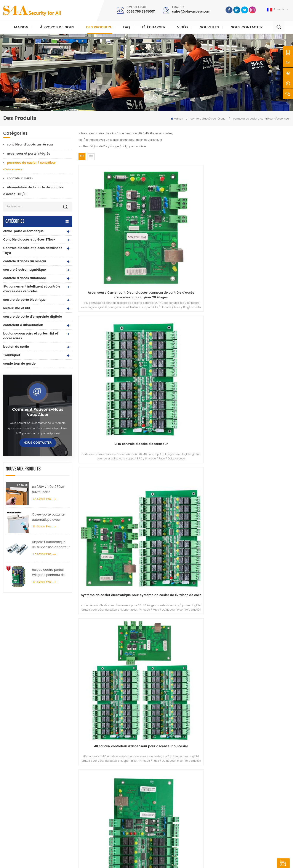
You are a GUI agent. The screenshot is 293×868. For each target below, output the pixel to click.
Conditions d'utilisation (171, 830)
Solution (162, 802)
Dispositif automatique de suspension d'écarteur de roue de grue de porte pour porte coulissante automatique (51, 545)
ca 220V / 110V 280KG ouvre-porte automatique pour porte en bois (50, 490)
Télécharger (154, 27)
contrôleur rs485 (20, 178)
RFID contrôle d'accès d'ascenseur (157, 219)
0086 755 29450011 (141, 12)
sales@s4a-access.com (191, 12)
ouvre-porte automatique (23, 231)
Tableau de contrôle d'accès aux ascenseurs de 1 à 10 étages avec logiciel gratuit (103, 295)
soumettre (213, 723)
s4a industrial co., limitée (28, 768)
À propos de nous (57, 27)
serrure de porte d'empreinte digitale (33, 317)
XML (100, 861)
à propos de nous (168, 781)
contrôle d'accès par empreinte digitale (115, 813)
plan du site (164, 823)
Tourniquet (12, 355)
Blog (159, 816)
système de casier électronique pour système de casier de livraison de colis (211, 219)
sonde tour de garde (19, 364)
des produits (164, 788)
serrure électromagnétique (25, 270)
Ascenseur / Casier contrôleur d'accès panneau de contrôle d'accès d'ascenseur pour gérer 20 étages (103, 219)
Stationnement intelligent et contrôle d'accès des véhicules (32, 289)
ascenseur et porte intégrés (29, 154)
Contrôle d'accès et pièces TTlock (29, 240)
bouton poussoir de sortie (106, 774)
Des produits (99, 27)
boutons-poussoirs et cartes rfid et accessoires (31, 336)
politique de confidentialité (124, 861)
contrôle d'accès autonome (25, 278)
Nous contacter (247, 27)
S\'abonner (222, 805)
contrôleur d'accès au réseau (30, 145)
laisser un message (267, 863)
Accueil (161, 774)
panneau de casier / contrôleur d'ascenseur (261, 119)
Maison (21, 27)
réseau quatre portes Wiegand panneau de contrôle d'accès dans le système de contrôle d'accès (50, 572)
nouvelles (209, 27)
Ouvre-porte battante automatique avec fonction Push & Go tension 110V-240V (48, 517)
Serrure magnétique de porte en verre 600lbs (113, 804)
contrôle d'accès (100, 788)
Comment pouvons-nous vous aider (38, 412)
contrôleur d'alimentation (23, 325)
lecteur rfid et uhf (17, 308)
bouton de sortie (16, 347)
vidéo (183, 27)
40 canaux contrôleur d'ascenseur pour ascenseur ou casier (265, 219)
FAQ (126, 27)
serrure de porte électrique (24, 300)
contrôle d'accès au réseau (208, 119)
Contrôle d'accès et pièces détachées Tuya (33, 250)
